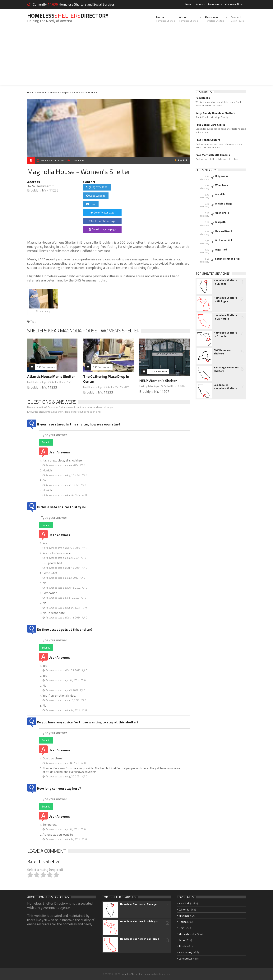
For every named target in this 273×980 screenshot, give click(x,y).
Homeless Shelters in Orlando (225, 334)
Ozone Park (222, 213)
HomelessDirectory (68, 16)
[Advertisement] (136, 58)
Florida (183, 922)
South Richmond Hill (227, 259)
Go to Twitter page (102, 212)
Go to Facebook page (102, 221)
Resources (214, 4)
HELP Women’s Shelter (158, 381)
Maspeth (220, 222)
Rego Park (221, 249)
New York (42, 92)
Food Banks (203, 98)
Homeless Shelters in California (225, 317)
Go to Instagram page (102, 229)
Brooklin (220, 194)
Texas (182, 940)
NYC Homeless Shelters (223, 352)
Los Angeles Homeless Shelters (225, 387)
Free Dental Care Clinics (210, 125)
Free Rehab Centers (208, 140)
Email (91, 204)
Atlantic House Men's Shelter (51, 376)
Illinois (182, 946)
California (184, 909)
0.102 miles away (46, 367)
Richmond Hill (224, 240)
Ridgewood (222, 176)
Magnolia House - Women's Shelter (80, 92)
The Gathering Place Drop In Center (106, 379)
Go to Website (96, 196)
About (199, 4)
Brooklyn (54, 92)
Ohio (181, 928)
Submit (46, 442)
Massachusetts (187, 934)
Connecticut (185, 958)
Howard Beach (224, 231)
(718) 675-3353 (97, 187)
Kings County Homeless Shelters (215, 113)
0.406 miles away (158, 371)
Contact (237, 19)
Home (189, 4)
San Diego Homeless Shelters (226, 369)
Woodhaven (222, 185)
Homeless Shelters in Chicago (225, 282)
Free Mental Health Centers (213, 155)
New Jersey (185, 952)
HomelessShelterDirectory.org (136, 974)
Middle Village (224, 204)
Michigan (184, 916)
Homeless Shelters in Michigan (225, 299)
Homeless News (234, 4)
